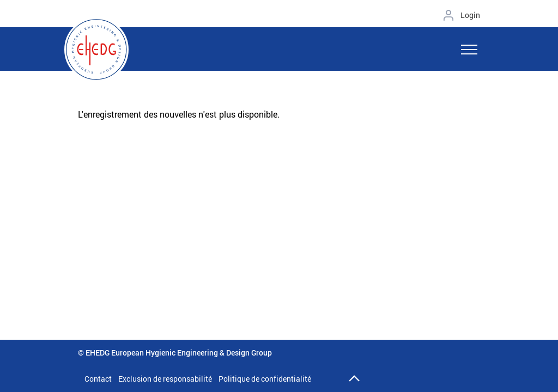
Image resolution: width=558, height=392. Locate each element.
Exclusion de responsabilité (165, 379)
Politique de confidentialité (265, 379)
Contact (98, 379)
